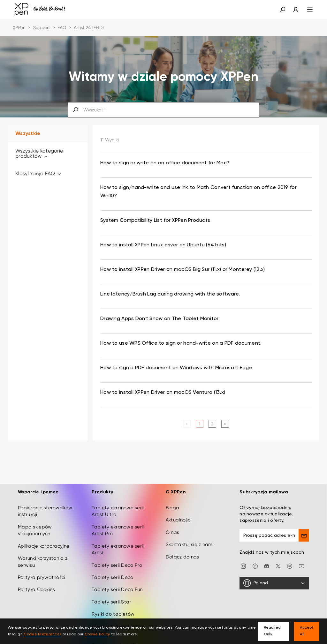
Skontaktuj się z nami (190, 540)
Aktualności (179, 516)
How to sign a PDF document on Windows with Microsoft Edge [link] (176, 368)
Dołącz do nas (183, 552)
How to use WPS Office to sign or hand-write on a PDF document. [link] (181, 343)
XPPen (19, 27)
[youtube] (301, 561)
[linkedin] (290, 561)
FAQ (62, 27)
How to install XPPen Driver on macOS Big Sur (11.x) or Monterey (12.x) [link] (183, 270)
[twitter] (278, 561)
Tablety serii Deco (112, 573)
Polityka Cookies (36, 585)
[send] (304, 531)
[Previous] (187, 424)
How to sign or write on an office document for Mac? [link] (165, 163)
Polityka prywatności (42, 573)
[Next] (225, 424)
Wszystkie (28, 134)
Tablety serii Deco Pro (117, 561)
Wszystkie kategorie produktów (39, 153)
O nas (172, 528)
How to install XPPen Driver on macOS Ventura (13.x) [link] (163, 393)
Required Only (272, 631)
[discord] (267, 561)
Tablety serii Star (111, 597)
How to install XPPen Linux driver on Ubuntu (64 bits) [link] (163, 245)
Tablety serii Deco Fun (117, 585)
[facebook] (255, 561)
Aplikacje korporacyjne (44, 542)
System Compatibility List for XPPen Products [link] (155, 221)
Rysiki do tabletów (113, 610)
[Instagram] (243, 561)
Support (42, 27)
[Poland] (274, 579)
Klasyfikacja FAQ (38, 173)
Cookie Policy (97, 634)
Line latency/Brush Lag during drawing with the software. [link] (170, 294)
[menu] (306, 10)
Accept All (307, 631)
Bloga (172, 504)
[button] (283, 10)
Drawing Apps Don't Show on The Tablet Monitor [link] (160, 319)
